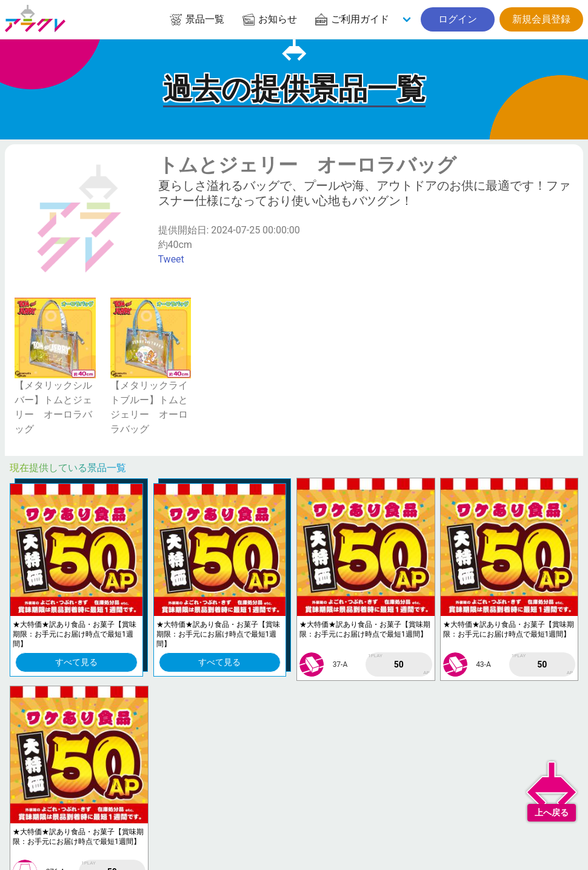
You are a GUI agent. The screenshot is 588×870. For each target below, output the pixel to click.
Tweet (171, 259)
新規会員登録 (541, 19)
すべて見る (76, 662)
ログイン (458, 19)
